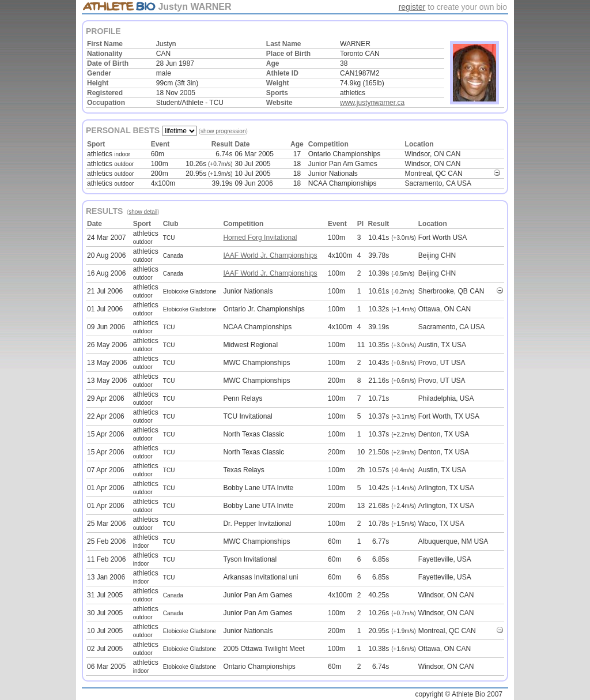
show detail (143, 212)
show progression (223, 131)
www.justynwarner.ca (372, 103)
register (412, 7)
